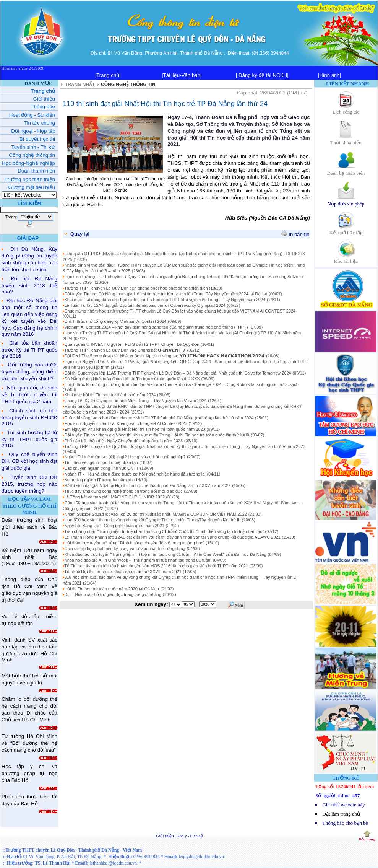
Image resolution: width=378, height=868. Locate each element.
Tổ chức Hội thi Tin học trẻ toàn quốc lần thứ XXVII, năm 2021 (123, 572)
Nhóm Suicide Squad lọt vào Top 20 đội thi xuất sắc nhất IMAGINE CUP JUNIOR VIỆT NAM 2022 (156, 514)
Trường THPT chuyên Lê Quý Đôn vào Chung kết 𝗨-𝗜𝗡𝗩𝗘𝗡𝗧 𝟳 (125, 350)
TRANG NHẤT (80, 85)
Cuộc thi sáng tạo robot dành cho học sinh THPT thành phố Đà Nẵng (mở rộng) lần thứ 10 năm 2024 (159, 418)
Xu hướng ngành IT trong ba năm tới (98, 480)
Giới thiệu (166, 836)
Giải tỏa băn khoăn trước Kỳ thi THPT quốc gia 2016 (29, 349)
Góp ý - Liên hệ (190, 836)
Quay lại (76, 234)
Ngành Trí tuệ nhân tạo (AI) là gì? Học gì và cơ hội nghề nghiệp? (125, 457)
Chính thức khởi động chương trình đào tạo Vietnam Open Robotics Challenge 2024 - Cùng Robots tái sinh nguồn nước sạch (181, 384)
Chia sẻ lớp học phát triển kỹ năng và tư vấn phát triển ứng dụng (125, 549)
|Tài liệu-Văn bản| (182, 75)
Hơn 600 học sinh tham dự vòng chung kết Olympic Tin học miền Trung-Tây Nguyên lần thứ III (152, 520)
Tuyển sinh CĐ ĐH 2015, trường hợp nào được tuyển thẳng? (29, 484)
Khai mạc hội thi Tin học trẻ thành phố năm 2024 (110, 395)
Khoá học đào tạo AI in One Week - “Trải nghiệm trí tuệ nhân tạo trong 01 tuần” (138, 560)
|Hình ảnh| (329, 75)
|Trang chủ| (108, 75)
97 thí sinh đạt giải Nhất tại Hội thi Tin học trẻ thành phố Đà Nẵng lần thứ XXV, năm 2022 (147, 485)
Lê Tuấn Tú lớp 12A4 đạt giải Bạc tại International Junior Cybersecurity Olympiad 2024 (145, 305)
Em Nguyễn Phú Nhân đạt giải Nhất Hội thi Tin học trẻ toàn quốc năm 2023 (135, 429)
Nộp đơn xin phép (346, 201)
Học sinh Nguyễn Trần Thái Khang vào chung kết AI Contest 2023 (126, 423)
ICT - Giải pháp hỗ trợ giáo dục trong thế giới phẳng (113, 594)
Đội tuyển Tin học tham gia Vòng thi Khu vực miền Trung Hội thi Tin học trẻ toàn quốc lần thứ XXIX (157, 435)
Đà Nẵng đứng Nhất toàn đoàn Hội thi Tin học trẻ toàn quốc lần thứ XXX (132, 379)
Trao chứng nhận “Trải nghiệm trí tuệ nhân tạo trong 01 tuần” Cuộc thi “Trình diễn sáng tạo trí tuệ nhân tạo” (164, 531)
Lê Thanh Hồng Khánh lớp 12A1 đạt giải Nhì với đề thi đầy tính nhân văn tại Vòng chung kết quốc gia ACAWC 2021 (172, 537)
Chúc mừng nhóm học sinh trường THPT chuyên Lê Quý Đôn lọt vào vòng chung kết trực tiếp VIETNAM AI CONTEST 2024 (180, 311)
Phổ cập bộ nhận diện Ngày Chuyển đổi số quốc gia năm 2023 (123, 441)
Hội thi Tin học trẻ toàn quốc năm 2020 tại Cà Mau (112, 589)
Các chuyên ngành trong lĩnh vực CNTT (101, 468)
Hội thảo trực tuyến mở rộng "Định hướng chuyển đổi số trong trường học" (135, 543)
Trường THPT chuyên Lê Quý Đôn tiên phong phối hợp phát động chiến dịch (136, 288)
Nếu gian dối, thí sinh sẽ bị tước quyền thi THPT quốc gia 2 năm (29, 395)
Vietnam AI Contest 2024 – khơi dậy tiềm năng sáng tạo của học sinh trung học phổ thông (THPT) (156, 327)
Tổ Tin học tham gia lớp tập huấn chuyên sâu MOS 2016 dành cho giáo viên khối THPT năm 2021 (156, 566)
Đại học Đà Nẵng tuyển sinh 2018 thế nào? (29, 285)
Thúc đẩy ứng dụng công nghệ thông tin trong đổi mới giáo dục (123, 491)
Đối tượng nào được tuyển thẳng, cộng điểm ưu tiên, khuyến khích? (29, 372)
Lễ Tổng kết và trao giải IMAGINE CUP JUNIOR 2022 (114, 497)
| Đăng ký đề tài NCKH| (262, 75)
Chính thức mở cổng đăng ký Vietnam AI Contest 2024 (115, 321)
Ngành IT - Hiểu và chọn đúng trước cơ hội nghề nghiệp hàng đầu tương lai (135, 474)
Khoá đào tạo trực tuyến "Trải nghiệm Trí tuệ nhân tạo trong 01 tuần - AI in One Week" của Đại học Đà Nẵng (165, 554)
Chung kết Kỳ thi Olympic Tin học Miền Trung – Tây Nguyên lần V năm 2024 (135, 401)
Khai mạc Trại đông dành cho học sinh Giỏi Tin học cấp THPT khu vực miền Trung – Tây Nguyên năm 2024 (165, 300)
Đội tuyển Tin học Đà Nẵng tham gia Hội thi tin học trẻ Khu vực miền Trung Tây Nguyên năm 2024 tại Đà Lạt (166, 294)
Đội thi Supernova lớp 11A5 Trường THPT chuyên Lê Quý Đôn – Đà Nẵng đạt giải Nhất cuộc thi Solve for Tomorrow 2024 (178, 373)
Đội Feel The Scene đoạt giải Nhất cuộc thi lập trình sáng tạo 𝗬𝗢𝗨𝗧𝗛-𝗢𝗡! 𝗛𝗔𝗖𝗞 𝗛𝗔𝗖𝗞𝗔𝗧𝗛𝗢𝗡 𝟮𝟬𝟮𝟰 (164, 356)
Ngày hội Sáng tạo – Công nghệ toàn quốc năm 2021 (114, 526)
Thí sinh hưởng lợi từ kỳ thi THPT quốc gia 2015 (29, 439)
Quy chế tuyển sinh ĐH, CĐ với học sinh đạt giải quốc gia (29, 461)
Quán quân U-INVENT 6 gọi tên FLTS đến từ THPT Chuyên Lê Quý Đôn (132, 344)
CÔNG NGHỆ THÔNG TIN (128, 85)
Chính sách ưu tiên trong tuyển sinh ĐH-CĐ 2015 (29, 417)
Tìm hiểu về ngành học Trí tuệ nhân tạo (101, 462)
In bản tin (295, 234)
